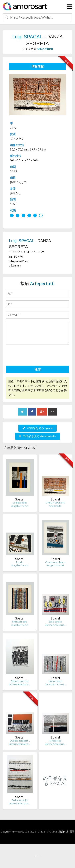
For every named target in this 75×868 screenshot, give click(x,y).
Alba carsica (55, 741)
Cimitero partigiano (55, 562)
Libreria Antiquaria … (55, 625)
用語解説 (63, 832)
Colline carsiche (20, 800)
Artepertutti (45, 49)
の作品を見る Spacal (37, 428)
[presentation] (36, 356)
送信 (38, 369)
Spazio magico (55, 681)
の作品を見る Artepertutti (38, 436)
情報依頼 (38, 66)
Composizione (20, 503)
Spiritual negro (20, 622)
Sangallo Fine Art (20, 506)
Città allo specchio (20, 681)
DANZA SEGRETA (55, 503)
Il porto (20, 562)
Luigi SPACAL (27, 37)
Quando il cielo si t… (20, 741)
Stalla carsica (55, 622)
